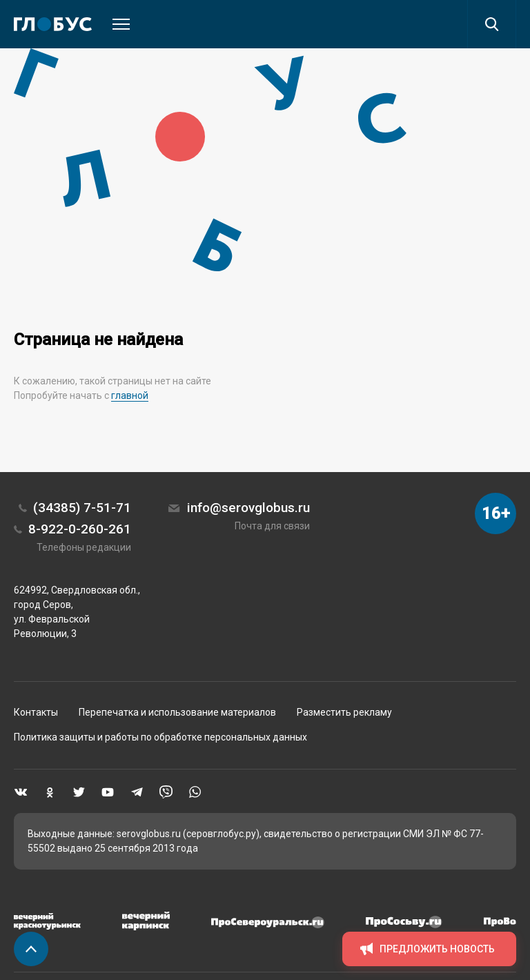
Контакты (36, 712)
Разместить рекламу (344, 712)
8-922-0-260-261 (80, 529)
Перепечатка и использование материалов (177, 712)
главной (130, 395)
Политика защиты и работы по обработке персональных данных (160, 737)
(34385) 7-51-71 (82, 508)
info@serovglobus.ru (248, 508)
